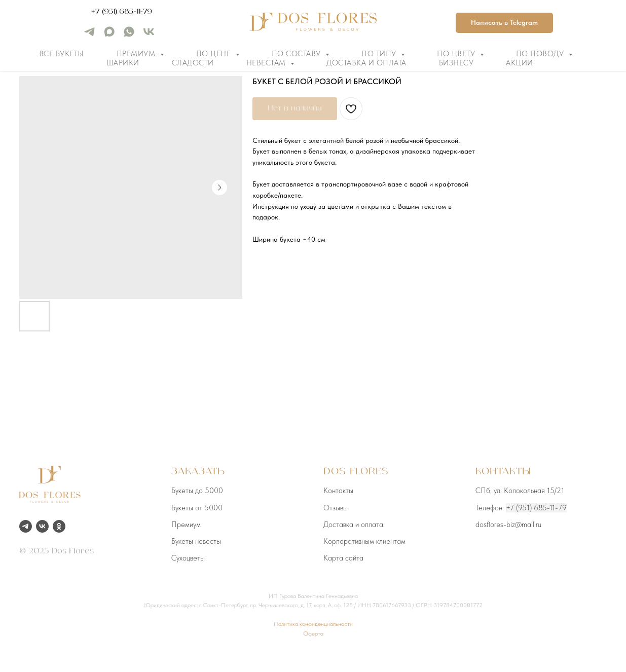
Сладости (193, 63)
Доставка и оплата (366, 63)
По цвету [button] (457, 54)
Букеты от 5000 (197, 508)
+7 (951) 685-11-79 (122, 12)
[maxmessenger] (109, 35)
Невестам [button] (267, 63)
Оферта (313, 633)
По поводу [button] (541, 54)
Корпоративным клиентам (364, 541)
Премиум (186, 525)
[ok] (59, 526)
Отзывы (336, 508)
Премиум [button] (137, 54)
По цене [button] (215, 54)
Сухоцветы (188, 558)
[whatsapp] (129, 35)
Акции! (520, 63)
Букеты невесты (196, 541)
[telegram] (89, 35)
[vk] (149, 35)
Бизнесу (456, 63)
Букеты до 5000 (197, 491)
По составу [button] (298, 54)
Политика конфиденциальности (313, 624)
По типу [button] (380, 54)
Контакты (338, 491)
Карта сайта (343, 558)
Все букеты (62, 54)
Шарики (123, 63)
